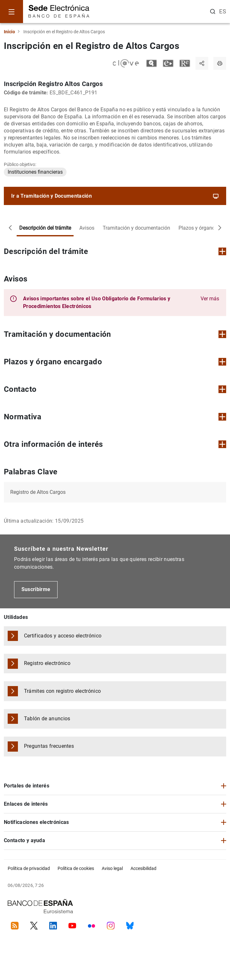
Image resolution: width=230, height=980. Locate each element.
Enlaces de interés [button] (26, 804)
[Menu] (12, 12)
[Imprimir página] (220, 63)
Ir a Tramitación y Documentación (115, 196)
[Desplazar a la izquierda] (10, 228)
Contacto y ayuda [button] (24, 840)
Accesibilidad (143, 868)
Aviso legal (112, 868)
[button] (121, 303)
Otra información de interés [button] (115, 444)
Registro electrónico (47, 663)
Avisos (87, 228)
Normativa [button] (115, 417)
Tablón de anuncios (47, 719)
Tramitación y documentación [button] (115, 334)
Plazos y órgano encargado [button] (115, 362)
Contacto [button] (115, 389)
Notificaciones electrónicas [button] (36, 822)
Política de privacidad (29, 868)
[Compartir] (202, 63)
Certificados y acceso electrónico (63, 636)
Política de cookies (76, 868)
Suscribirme (36, 589)
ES (223, 12)
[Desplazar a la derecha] (220, 228)
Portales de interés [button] (27, 786)
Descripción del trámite (45, 228)
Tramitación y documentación (136, 228)
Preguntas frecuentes (49, 746)
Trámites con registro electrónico (63, 691)
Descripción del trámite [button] (115, 251)
